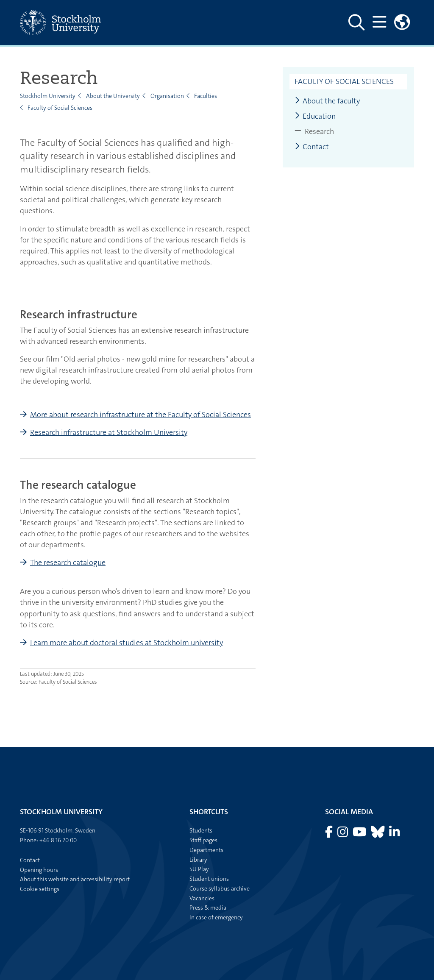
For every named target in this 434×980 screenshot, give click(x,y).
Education (315, 116)
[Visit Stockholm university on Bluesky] (378, 834)
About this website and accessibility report (75, 879)
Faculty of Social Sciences (60, 108)
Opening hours (39, 870)
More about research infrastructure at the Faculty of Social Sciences (140, 415)
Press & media (208, 908)
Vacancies (202, 898)
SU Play (199, 869)
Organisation (167, 96)
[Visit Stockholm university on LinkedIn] (394, 834)
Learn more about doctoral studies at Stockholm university (127, 643)
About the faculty (327, 101)
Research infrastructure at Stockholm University (109, 432)
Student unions (209, 879)
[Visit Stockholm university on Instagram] (343, 834)
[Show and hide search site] (355, 22)
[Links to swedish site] (402, 22)
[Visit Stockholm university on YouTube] (360, 834)
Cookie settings (40, 889)
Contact (312, 147)
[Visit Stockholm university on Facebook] (330, 834)
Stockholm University (48, 96)
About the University (113, 96)
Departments (206, 850)
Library (198, 860)
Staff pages (203, 840)
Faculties (206, 96)
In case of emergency (216, 917)
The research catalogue (68, 562)
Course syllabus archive (220, 888)
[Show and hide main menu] (378, 22)
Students (201, 830)
